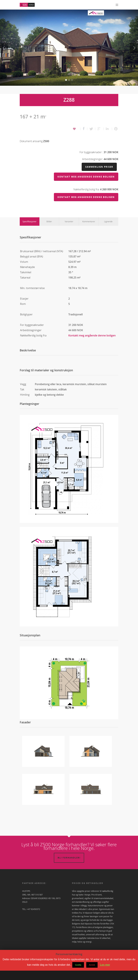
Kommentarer (89, 231)
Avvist (92, 974)
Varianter (69, 231)
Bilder (49, 231)
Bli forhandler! (69, 867)
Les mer (105, 974)
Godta (78, 974)
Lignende (108, 231)
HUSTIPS (26, 900)
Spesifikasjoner (29, 231)
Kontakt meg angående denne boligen (92, 345)
